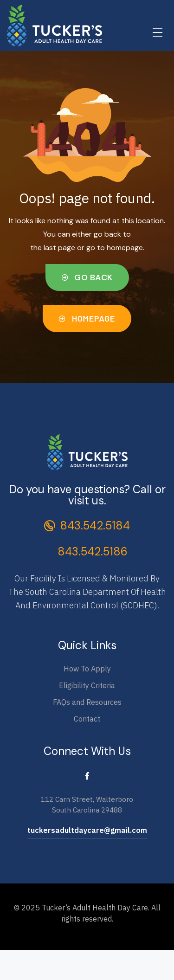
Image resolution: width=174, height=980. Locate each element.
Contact (87, 719)
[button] (87, 278)
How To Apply (87, 669)
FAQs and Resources (87, 702)
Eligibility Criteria (87, 685)
